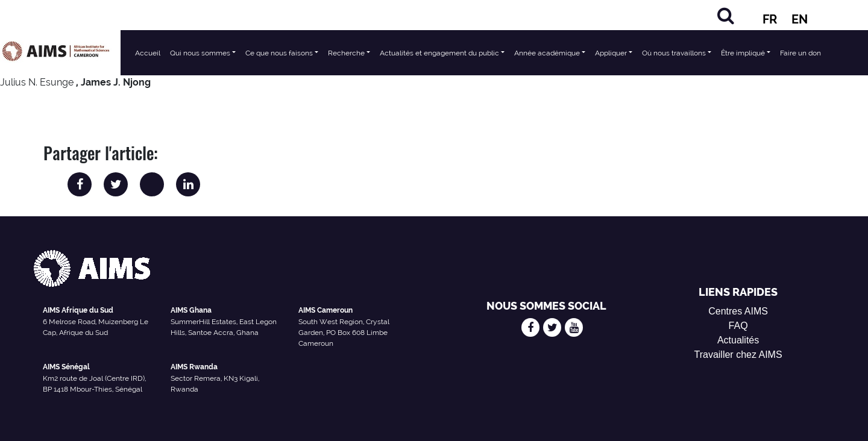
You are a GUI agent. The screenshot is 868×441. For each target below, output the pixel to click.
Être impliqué (743, 53)
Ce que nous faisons (279, 53)
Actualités (738, 340)
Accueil (148, 53)
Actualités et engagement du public (439, 53)
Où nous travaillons (674, 53)
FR (770, 19)
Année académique (547, 53)
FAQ (738, 326)
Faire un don (800, 53)
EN (800, 19)
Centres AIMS (738, 311)
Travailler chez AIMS (738, 355)
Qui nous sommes (200, 53)
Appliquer (611, 53)
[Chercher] (726, 15)
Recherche (346, 53)
